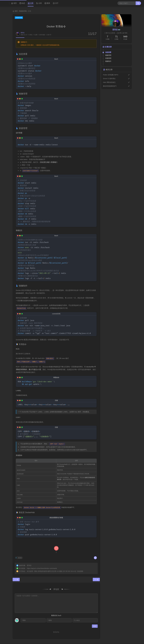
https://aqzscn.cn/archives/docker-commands (42, 557)
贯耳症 (23, 33)
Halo (14, 637)
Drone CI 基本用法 (109, 79)
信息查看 (108, 52)
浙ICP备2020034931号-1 (24, 634)
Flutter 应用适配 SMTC (111, 75)
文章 (31, 3)
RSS (130, 636)
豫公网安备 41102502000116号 (14, 641)
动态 (22, 3)
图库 (47, 3)
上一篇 (16, 568)
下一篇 (96, 568)
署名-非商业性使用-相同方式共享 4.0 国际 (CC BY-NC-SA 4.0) (55, 560)
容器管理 (108, 58)
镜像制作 (108, 61)
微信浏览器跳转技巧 (110, 86)
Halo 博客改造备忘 (109, 82)
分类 (39, 3)
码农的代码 (23, 11)
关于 (56, 3)
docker (20, 546)
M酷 (28, 637)
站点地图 (137, 636)
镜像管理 (108, 55)
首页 (14, 3)
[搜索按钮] (138, 3)
